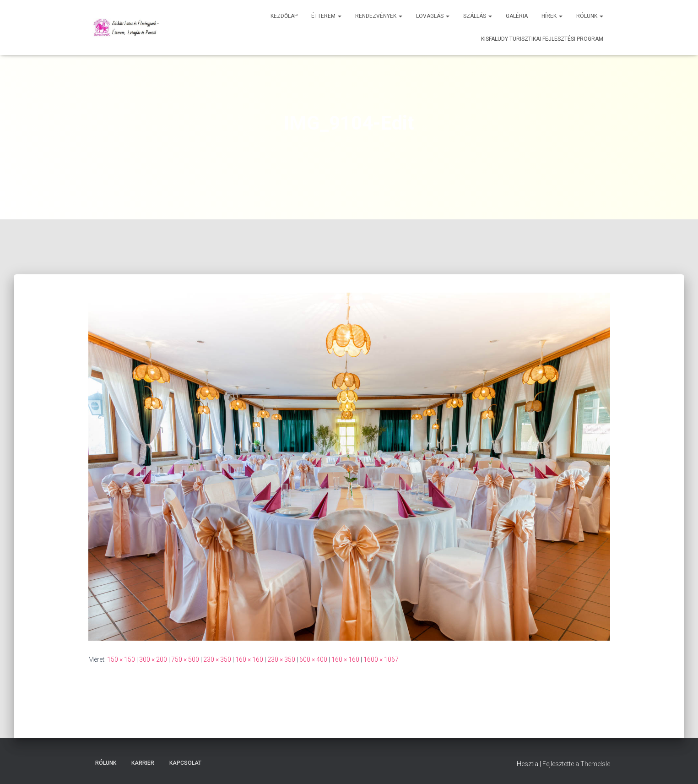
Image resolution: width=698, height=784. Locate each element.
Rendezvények (379, 16)
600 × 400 (313, 659)
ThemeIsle (595, 764)
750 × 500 (185, 659)
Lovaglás (433, 16)
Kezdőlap (284, 16)
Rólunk (590, 16)
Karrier (143, 763)
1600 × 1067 (381, 659)
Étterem (326, 16)
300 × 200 (153, 659)
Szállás (478, 16)
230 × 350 (217, 659)
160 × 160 (249, 659)
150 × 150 (121, 659)
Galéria (517, 16)
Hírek (552, 16)
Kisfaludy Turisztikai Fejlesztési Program (542, 39)
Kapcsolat (185, 763)
